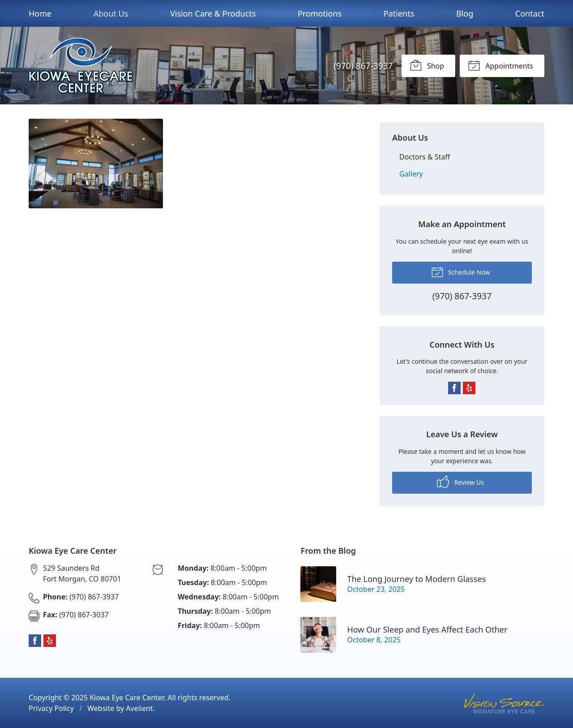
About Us (111, 13)
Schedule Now (461, 271)
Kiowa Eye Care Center (127, 698)
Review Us (460, 482)
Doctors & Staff (425, 157)
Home (40, 13)
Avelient (139, 708)
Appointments (500, 65)
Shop (427, 65)
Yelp (469, 388)
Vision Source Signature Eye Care (504, 703)
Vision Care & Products (213, 13)
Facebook (454, 388)
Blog (465, 13)
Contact (530, 13)
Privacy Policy (51, 708)
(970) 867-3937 (363, 66)
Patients (399, 13)
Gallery (411, 174)
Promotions (320, 13)
